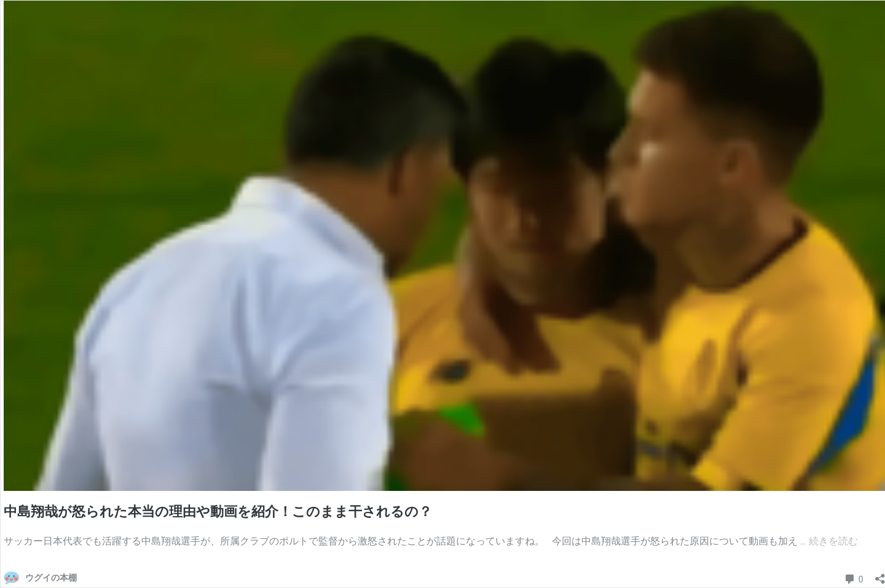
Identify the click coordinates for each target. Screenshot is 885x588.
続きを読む (833, 541)
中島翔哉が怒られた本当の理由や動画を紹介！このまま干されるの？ (218, 512)
